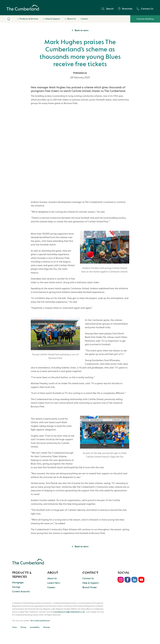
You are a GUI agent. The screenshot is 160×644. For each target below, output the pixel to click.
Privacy (23, 627)
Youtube (141, 580)
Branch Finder (90, 587)
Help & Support (53, 19)
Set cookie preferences (40, 621)
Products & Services (29, 19)
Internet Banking (145, 19)
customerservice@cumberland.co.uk (69, 612)
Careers (84, 19)
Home (9, 19)
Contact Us (145, 9)
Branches (125, 9)
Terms (14, 627)
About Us (71, 19)
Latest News (54, 583)
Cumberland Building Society (23, 8)
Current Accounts (21, 592)
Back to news (80, 30)
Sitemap (47, 627)
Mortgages (18, 583)
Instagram (121, 580)
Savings (16, 587)
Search (108, 9)
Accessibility (35, 627)
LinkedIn (134, 580)
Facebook (128, 580)
